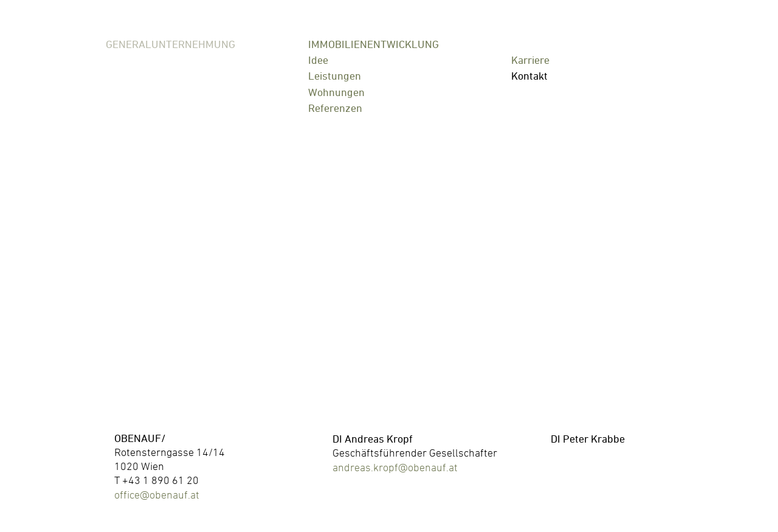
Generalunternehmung (170, 45)
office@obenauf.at (157, 495)
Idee (318, 60)
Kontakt (529, 76)
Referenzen (335, 108)
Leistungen (335, 76)
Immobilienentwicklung (374, 45)
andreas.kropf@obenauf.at (395, 467)
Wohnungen (336, 92)
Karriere (530, 60)
